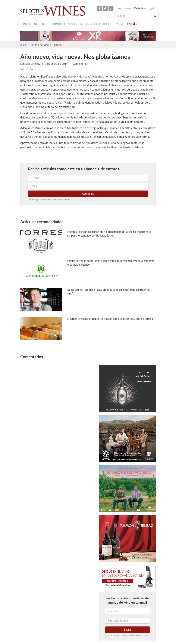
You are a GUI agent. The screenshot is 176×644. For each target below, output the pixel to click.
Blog (107, 24)
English (151, 8)
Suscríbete (133, 24)
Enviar (127, 630)
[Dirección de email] (127, 620)
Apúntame (88, 194)
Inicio (27, 24)
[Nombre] (127, 611)
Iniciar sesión (125, 8)
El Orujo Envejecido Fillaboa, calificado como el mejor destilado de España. (110, 319)
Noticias (41, 24)
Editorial (57, 45)
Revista (118, 24)
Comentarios (80, 64)
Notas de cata (90, 24)
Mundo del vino (64, 24)
